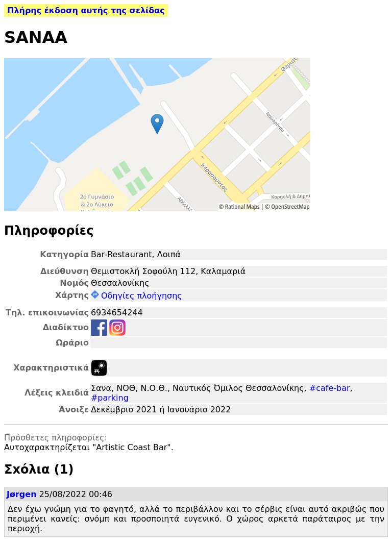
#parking (110, 398)
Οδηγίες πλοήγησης (137, 296)
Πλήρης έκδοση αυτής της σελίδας (86, 10)
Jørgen (22, 494)
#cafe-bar (330, 388)
